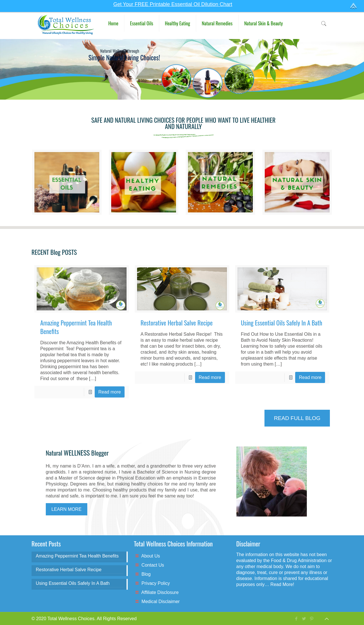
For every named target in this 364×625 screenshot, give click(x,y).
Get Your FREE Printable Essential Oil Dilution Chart (173, 4)
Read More (282, 584)
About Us (151, 556)
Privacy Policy (156, 583)
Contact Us (153, 565)
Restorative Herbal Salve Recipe (177, 323)
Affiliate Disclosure (160, 592)
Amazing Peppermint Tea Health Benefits (76, 327)
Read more (110, 392)
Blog (146, 574)
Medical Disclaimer (161, 602)
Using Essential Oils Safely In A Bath (282, 323)
